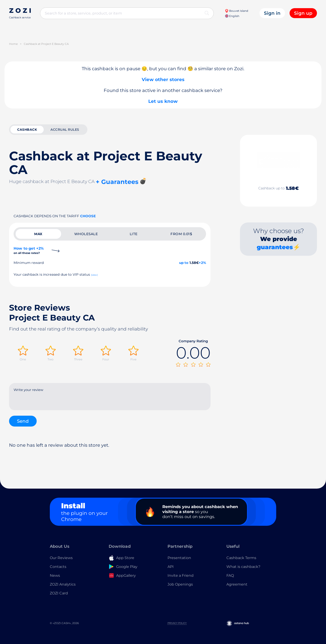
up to (184, 263)
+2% (202, 263)
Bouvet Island (236, 11)
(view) (94, 275)
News (55, 575)
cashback (27, 130)
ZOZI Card (59, 593)
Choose (88, 216)
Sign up (303, 13)
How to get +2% (29, 250)
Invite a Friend (181, 575)
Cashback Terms (241, 558)
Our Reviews (61, 558)
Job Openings (180, 584)
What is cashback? (243, 567)
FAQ (230, 575)
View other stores (163, 80)
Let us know (163, 101)
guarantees (275, 247)
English (232, 16)
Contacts (58, 567)
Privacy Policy (177, 623)
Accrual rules (65, 130)
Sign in (272, 13)
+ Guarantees (117, 182)
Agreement (237, 584)
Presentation (179, 558)
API (171, 567)
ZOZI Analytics (63, 584)
